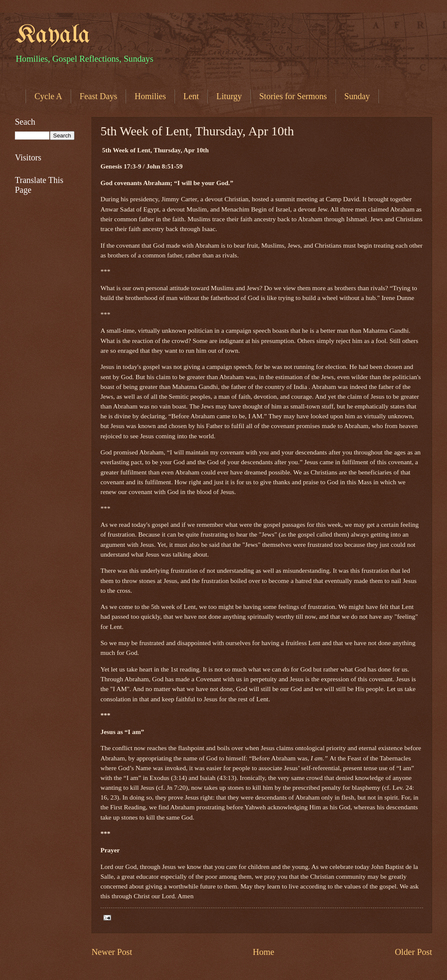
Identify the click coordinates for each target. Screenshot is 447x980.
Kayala (53, 35)
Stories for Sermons (293, 96)
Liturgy (229, 96)
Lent (191, 96)
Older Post (413, 952)
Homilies (150, 96)
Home (264, 952)
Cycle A (48, 96)
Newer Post (112, 952)
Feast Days (98, 96)
